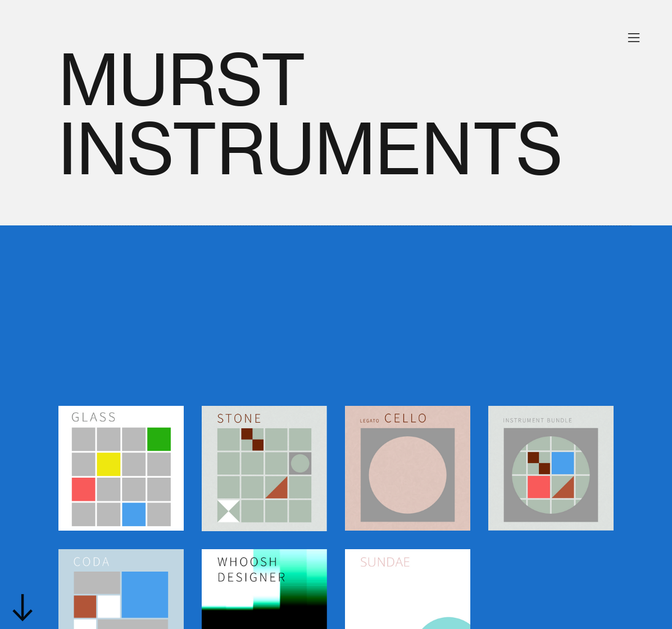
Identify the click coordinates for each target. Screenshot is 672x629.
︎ (634, 38)
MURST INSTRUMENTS (311, 114)
